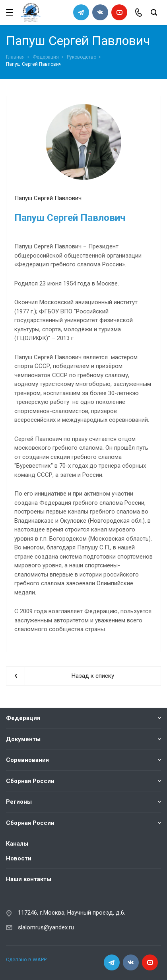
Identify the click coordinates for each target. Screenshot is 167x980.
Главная (15, 57)
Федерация (46, 57)
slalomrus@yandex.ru (46, 927)
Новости (19, 858)
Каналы (17, 844)
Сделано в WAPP (26, 959)
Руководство (82, 57)
